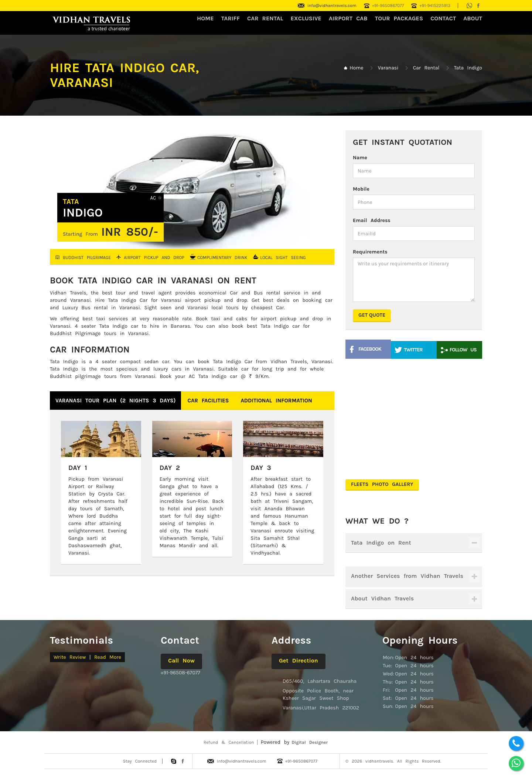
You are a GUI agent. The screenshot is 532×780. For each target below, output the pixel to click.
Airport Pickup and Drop (154, 257)
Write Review (70, 657)
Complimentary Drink (222, 257)
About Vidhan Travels (382, 598)
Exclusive (306, 18)
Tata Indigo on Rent (381, 543)
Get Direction (299, 660)
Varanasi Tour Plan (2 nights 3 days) (115, 401)
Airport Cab (348, 18)
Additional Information (276, 401)
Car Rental (426, 68)
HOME (205, 18)
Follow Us (463, 350)
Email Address (372, 220)
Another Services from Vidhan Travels (407, 576)
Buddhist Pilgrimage (87, 257)
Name (360, 158)
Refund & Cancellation (229, 742)
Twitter (413, 350)
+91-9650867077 (388, 6)
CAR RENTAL (265, 18)
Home (356, 68)
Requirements (370, 252)
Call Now (181, 660)
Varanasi (388, 68)
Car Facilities (208, 401)
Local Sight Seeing (283, 257)
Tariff (231, 18)
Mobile (361, 189)
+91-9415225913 (435, 6)
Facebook (370, 349)
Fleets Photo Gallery (382, 484)
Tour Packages (399, 18)
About (473, 18)
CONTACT (443, 18)
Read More (108, 657)
